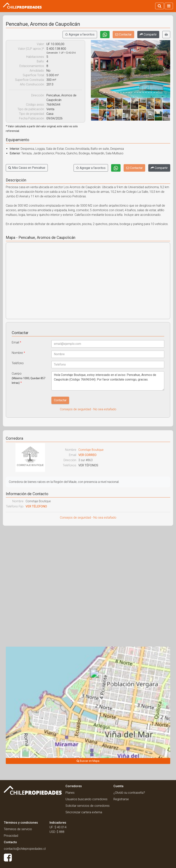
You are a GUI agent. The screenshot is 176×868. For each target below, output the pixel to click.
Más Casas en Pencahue (27, 168)
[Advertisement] (88, 556)
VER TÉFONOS (88, 465)
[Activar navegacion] (169, 6)
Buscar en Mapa (88, 761)
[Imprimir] (166, 35)
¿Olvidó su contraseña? (129, 793)
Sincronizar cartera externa (84, 812)
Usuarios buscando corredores (86, 799)
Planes (70, 793)
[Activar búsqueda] (160, 6)
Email (16, 342)
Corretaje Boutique (91, 450)
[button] (97, 69)
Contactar (123, 34)
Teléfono (18, 363)
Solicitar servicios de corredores (88, 806)
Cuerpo (28, 378)
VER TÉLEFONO (36, 506)
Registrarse (121, 799)
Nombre (18, 353)
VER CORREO (87, 455)
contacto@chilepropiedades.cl (25, 849)
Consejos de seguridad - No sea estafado (88, 409)
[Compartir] (148, 35)
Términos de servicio (18, 829)
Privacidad (11, 836)
